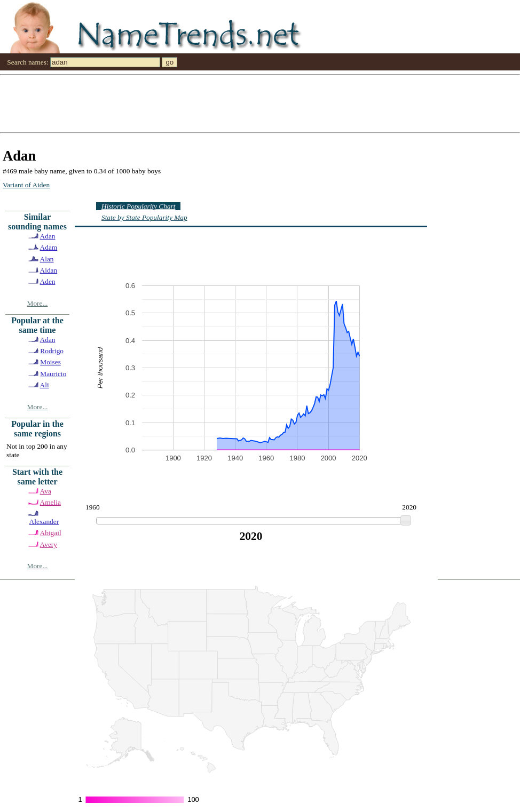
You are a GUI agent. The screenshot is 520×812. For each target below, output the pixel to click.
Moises (50, 362)
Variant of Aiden (26, 185)
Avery (49, 544)
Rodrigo (52, 351)
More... (38, 303)
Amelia (50, 502)
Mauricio (53, 374)
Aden (48, 281)
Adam (49, 247)
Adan (48, 236)
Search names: (27, 62)
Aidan (49, 270)
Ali (45, 385)
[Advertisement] (120, 103)
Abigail (51, 533)
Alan (47, 259)
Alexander (44, 522)
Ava (46, 491)
